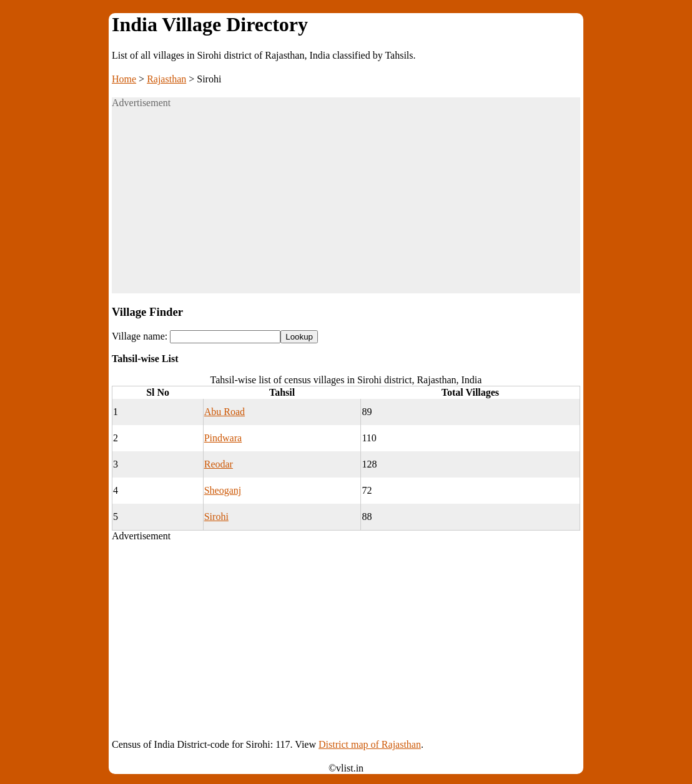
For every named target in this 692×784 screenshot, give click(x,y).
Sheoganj (223, 490)
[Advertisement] (346, 206)
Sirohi (216, 517)
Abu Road (225, 412)
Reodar (219, 464)
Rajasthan (166, 79)
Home (124, 79)
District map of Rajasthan (370, 744)
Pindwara (223, 438)
